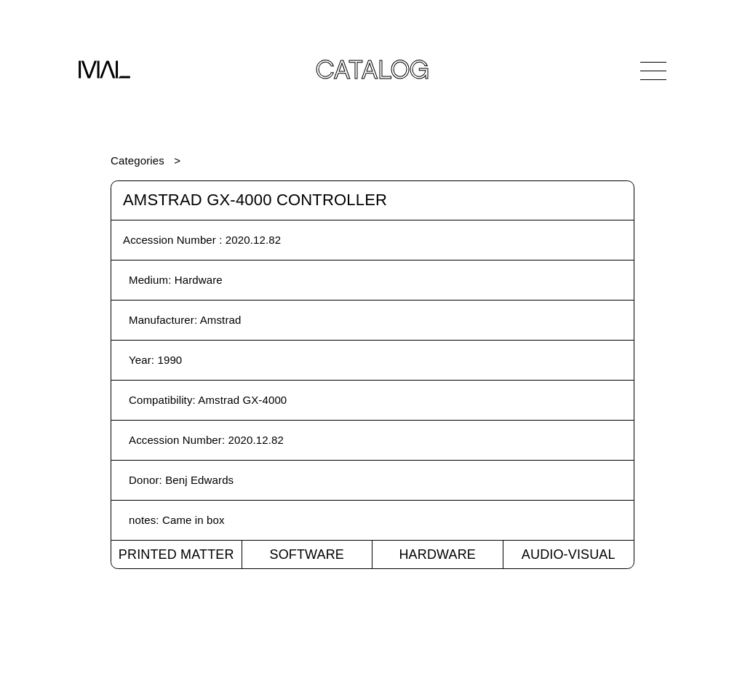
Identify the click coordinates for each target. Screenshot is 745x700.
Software (307, 554)
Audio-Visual (569, 554)
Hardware (437, 554)
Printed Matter (176, 554)
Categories (138, 160)
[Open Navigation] (653, 71)
